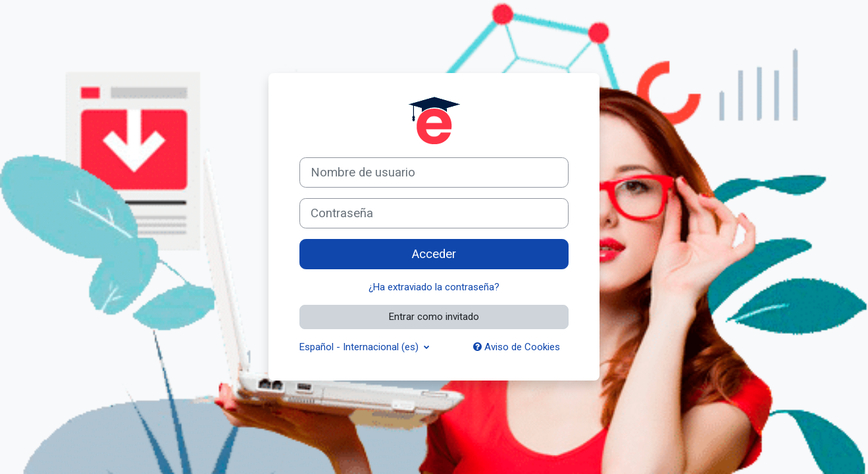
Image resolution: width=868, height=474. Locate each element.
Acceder (434, 254)
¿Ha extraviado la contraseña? (434, 287)
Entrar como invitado (434, 317)
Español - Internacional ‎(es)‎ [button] (360, 347)
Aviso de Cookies (517, 347)
